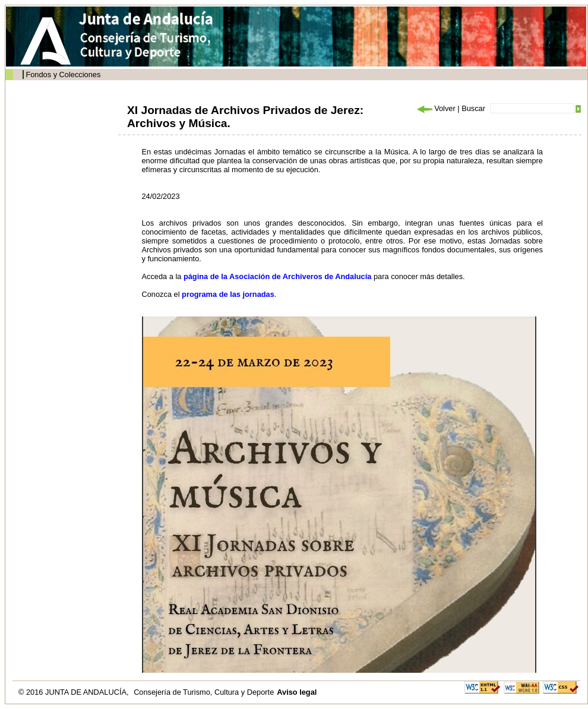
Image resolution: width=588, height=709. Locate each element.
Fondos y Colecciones (63, 75)
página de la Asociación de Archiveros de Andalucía (277, 276)
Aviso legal (297, 692)
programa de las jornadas (228, 294)
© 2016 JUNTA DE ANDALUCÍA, (75, 692)
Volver (435, 108)
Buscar (473, 108)
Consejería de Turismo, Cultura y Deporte (204, 692)
